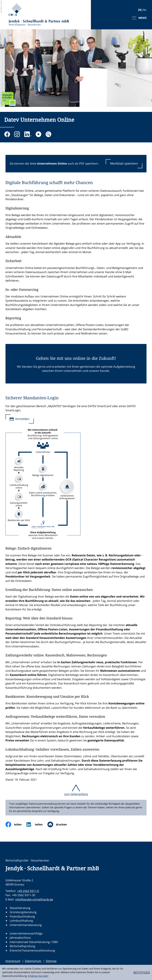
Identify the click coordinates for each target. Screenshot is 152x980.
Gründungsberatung (23, 912)
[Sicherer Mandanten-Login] (20, 419)
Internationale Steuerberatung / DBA (34, 942)
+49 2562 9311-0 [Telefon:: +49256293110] (28, 891)
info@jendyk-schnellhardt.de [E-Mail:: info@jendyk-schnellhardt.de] (34, 899)
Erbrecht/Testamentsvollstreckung (32, 950)
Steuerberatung (20, 908)
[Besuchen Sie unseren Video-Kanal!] (38, 134)
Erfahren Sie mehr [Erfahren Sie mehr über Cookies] (38, 976)
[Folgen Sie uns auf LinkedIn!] (28, 134)
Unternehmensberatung (26, 925)
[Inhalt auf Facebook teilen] (16, 824)
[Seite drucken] (60, 824)
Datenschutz (33, 961)
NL (145, 10)
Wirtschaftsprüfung (22, 946)
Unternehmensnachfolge (26, 933)
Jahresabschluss (20, 938)
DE (140, 10)
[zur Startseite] (39, 15)
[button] (124, 164)
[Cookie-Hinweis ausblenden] (142, 972)
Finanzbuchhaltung (22, 916)
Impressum (13, 961)
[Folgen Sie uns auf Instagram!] (17, 134)
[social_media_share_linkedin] (37, 824)
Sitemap (51, 961)
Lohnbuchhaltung (21, 921)
